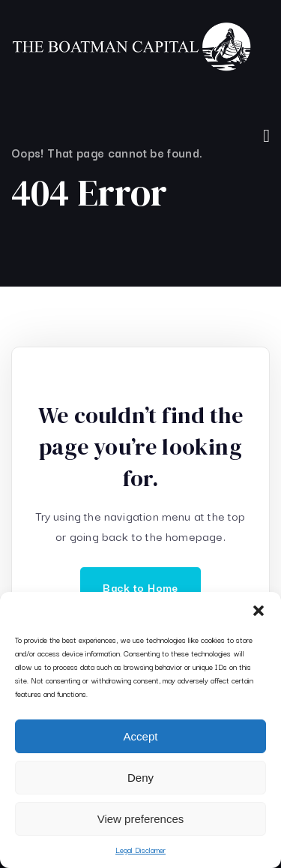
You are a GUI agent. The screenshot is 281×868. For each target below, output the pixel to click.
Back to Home (140, 587)
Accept (141, 736)
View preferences (141, 819)
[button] (259, 611)
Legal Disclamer (140, 850)
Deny (140, 778)
